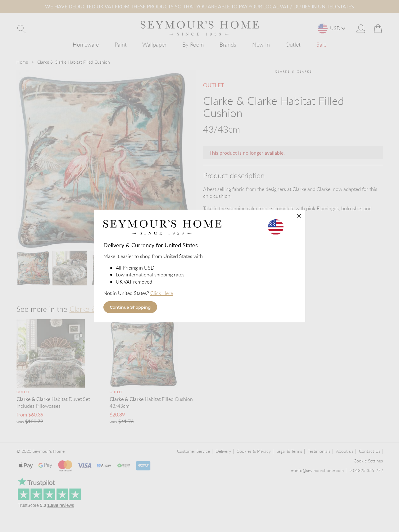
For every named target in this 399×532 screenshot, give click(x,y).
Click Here (162, 293)
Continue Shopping (130, 307)
